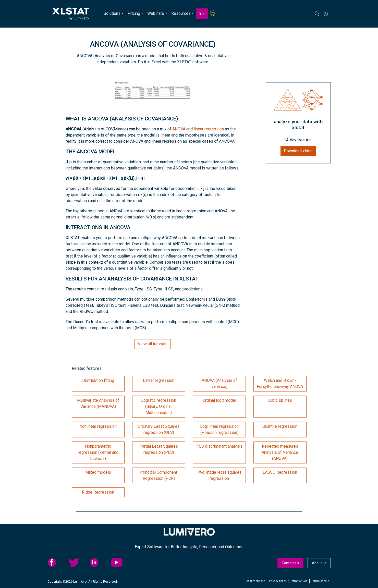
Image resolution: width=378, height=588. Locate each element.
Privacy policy (278, 581)
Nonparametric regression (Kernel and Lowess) (98, 452)
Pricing (134, 13)
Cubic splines (280, 400)
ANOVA (179, 129)
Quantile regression (280, 426)
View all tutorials (153, 344)
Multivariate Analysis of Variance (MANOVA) (98, 403)
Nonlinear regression (98, 426)
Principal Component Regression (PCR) (159, 475)
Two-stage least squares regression (219, 475)
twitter (78, 562)
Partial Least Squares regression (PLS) (159, 449)
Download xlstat (298, 151)
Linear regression (159, 380)
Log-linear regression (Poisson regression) (219, 429)
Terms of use (299, 581)
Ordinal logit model (219, 400)
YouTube (120, 562)
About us (319, 563)
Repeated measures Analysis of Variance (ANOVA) (280, 452)
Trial (202, 14)
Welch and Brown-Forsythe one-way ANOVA (280, 383)
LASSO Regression (280, 472)
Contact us (290, 563)
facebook (57, 562)
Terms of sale (320, 581)
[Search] (322, 14)
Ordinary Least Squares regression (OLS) (159, 429)
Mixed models (98, 472)
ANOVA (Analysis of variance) (219, 383)
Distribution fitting (98, 380)
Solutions (112, 13)
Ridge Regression (98, 492)
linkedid (99, 562)
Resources (181, 13)
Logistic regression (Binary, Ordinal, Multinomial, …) (159, 406)
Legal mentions (255, 581)
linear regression (209, 129)
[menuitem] (114, 14)
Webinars (156, 13)
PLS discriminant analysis (219, 446)
